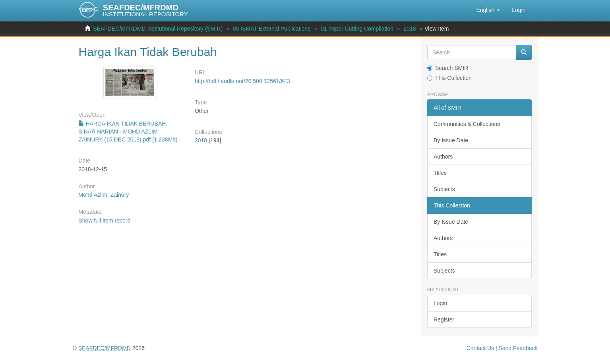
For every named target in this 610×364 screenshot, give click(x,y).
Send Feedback (518, 348)
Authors (443, 157)
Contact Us (480, 348)
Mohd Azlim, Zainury (104, 195)
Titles (440, 173)
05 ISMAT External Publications (272, 29)
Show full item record (105, 221)
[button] (488, 10)
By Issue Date (451, 140)
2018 (410, 29)
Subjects (444, 189)
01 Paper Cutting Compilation (357, 29)
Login (440, 303)
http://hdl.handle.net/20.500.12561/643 (242, 81)
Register (444, 319)
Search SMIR (448, 68)
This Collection (449, 78)
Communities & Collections (467, 124)
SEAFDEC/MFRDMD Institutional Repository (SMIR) (158, 29)
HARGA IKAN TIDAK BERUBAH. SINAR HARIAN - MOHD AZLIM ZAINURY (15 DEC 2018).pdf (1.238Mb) (128, 132)
